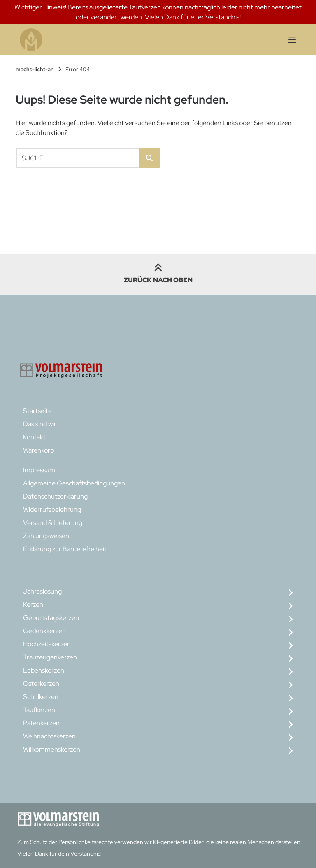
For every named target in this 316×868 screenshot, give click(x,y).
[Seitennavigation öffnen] (282, 40)
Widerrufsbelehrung (52, 509)
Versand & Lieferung (53, 523)
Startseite (37, 411)
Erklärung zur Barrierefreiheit (65, 549)
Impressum (39, 470)
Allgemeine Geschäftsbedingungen (74, 483)
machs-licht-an (35, 69)
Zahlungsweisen (46, 536)
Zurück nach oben (158, 274)
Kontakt (34, 437)
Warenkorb (38, 450)
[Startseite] (94, 40)
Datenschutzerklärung (55, 496)
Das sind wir (40, 424)
